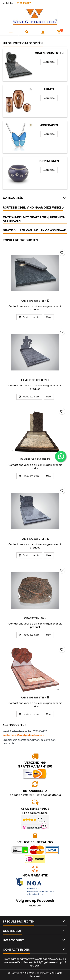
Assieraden (49, 125)
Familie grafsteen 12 (35, 301)
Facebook (35, 906)
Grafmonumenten (49, 53)
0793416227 (24, 3)
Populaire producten (20, 240)
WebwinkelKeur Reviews (19, 962)
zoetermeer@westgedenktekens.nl (24, 735)
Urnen (49, 89)
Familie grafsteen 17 (35, 539)
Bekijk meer (49, 62)
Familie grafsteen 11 (35, 380)
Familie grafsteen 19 (35, 698)
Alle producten (15, 725)
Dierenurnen (49, 161)
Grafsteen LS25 (35, 618)
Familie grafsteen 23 (35, 459)
